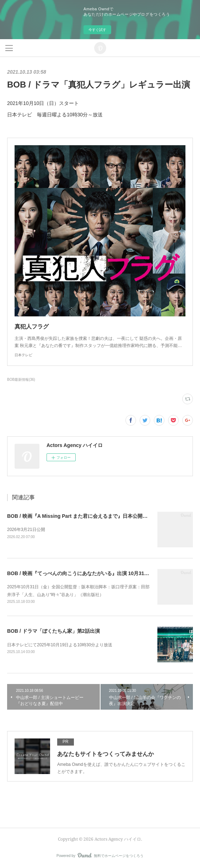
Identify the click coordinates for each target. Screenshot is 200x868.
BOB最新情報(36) (21, 380)
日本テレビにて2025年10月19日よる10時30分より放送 (60, 645)
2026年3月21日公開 (26, 530)
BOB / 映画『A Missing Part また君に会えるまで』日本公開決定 (80, 516)
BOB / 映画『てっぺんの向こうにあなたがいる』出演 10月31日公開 (83, 573)
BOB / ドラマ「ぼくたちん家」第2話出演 (53, 631)
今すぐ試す (97, 30)
